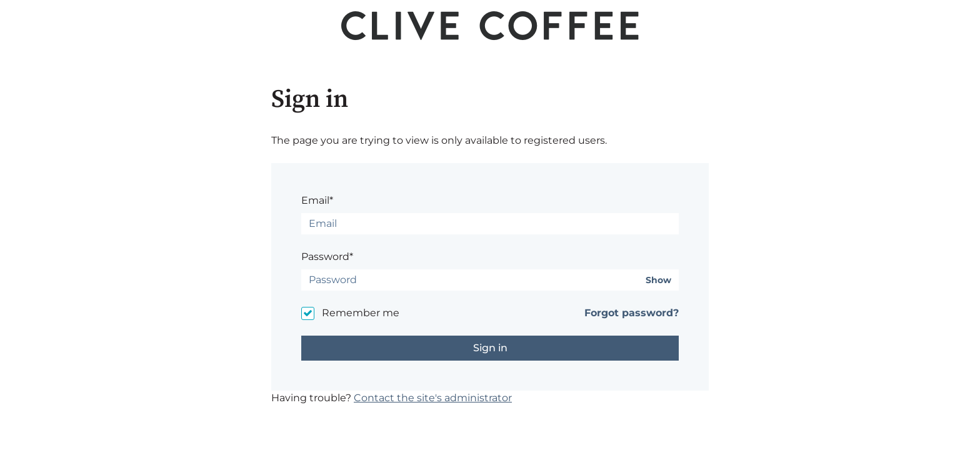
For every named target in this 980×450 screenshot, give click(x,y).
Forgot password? (632, 313)
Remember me (361, 313)
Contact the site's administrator (433, 398)
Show (658, 280)
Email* (317, 200)
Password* (327, 257)
